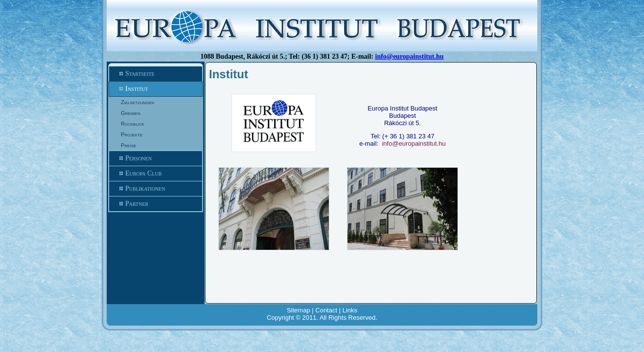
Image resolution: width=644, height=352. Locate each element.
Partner (156, 204)
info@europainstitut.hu (410, 56)
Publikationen (156, 189)
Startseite (156, 74)
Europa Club (156, 174)
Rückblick (133, 124)
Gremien (131, 113)
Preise (128, 145)
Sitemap (299, 310)
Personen (156, 158)
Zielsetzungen (138, 102)
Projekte (132, 134)
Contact (326, 310)
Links (350, 310)
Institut (156, 89)
